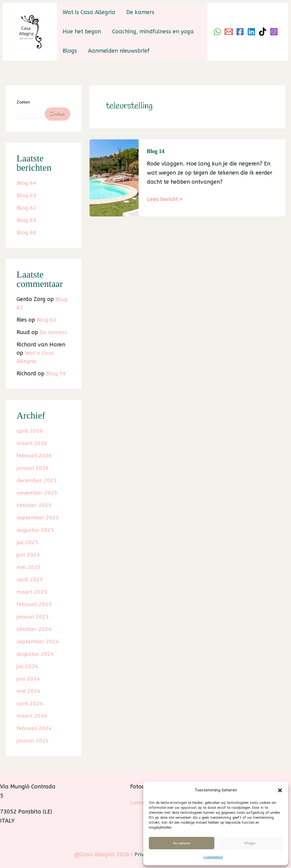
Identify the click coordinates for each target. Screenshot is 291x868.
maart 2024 (32, 716)
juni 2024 (29, 679)
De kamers (140, 12)
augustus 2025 (36, 530)
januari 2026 (33, 468)
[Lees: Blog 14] (114, 177)
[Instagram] (274, 32)
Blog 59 (56, 374)
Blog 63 (27, 195)
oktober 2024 (34, 629)
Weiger (250, 843)
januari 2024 (33, 741)
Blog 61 (27, 220)
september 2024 (38, 641)
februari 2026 (35, 456)
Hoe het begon (82, 32)
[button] (280, 789)
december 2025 (37, 480)
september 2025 (38, 518)
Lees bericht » (165, 199)
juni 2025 (29, 555)
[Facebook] (240, 32)
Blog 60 (27, 233)
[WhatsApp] (217, 32)
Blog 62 (27, 208)
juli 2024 (28, 666)
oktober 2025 (34, 505)
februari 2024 (35, 728)
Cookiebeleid (213, 857)
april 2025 (30, 580)
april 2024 (30, 703)
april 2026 (30, 431)
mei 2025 (29, 567)
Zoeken (23, 102)
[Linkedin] (251, 32)
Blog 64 (27, 183)
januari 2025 (33, 617)
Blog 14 (156, 151)
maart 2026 (32, 443)
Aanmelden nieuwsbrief (119, 51)
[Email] (229, 32)
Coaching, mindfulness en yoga (153, 32)
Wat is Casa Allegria (89, 12)
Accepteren (182, 843)
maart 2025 (32, 592)
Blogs (70, 51)
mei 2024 (29, 691)
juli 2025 (28, 542)
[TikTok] (263, 32)
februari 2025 (35, 604)
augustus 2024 (36, 654)
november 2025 (37, 493)
